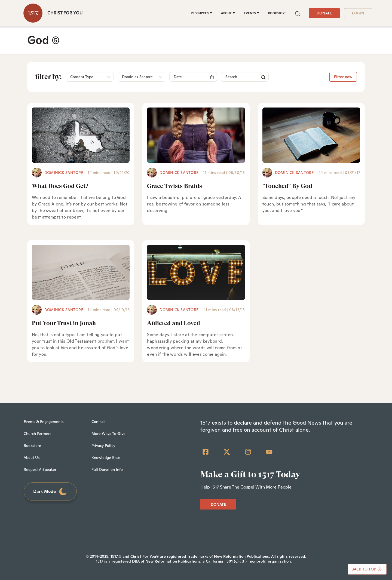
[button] (298, 13)
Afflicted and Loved (174, 323)
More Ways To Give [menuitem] (108, 434)
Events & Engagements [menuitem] (44, 422)
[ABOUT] (228, 13)
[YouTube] (269, 452)
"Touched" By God (287, 186)
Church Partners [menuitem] (37, 434)
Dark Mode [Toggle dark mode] (50, 492)
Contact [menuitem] (98, 422)
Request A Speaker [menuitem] (40, 469)
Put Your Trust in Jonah (64, 323)
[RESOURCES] (202, 13)
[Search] (193, 77)
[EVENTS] (252, 13)
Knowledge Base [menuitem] (106, 458)
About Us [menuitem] (32, 458)
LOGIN (358, 13)
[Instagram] (248, 452)
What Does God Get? (60, 186)
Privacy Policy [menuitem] (103, 446)
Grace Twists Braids (174, 186)
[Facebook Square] (206, 452)
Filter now (343, 77)
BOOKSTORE (277, 13)
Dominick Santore (64, 173)
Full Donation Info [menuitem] (107, 469)
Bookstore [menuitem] (32, 446)
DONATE (324, 13)
